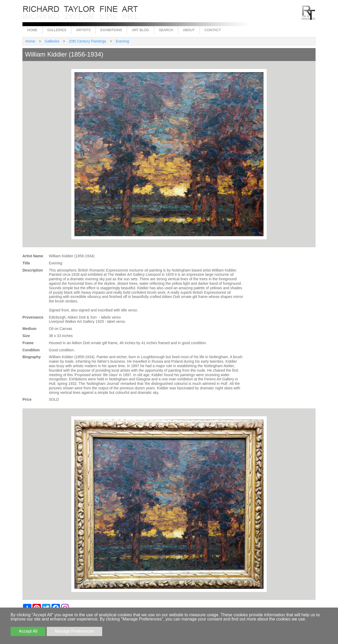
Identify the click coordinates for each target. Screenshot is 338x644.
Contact (213, 30)
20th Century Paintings (88, 41)
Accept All (28, 631)
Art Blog (140, 30)
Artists (83, 30)
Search (166, 30)
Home (32, 30)
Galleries (57, 30)
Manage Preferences (75, 631)
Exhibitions (111, 30)
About (189, 30)
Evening (122, 41)
